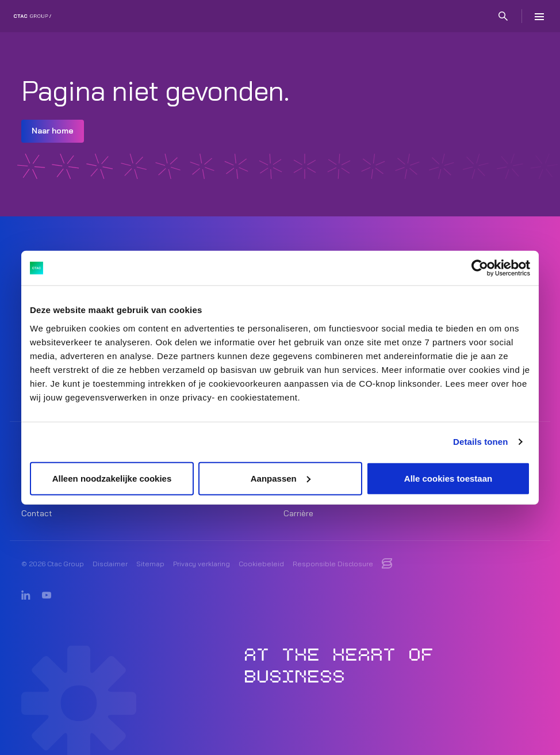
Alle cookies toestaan (448, 478)
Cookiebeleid (261, 564)
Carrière (298, 513)
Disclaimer (110, 564)
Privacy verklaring (202, 564)
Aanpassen (281, 478)
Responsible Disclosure (333, 564)
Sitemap (150, 564)
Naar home (53, 131)
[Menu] (539, 16)
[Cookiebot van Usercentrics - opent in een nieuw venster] (480, 268)
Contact (37, 513)
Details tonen (480, 442)
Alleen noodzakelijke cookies (112, 478)
